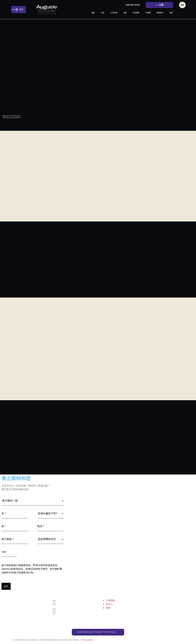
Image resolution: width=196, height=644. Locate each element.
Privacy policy (87, 639)
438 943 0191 (133, 5)
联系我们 (160, 13)
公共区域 (114, 13)
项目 (93, 13)
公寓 (125, 13)
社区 (103, 13)
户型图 (148, 13)
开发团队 (136, 13)
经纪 (171, 12)
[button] (19, 9)
